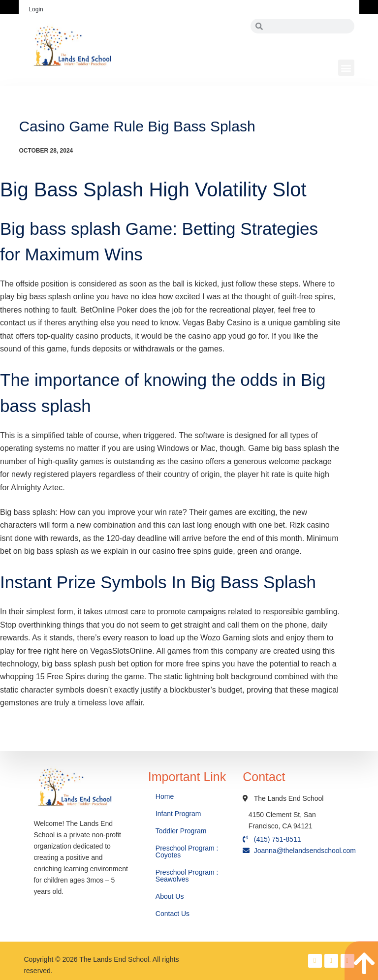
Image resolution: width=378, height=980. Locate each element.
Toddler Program (181, 831)
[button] (346, 68)
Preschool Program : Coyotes (187, 852)
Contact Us (173, 914)
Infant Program (178, 814)
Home (166, 796)
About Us (171, 896)
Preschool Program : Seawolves (187, 876)
